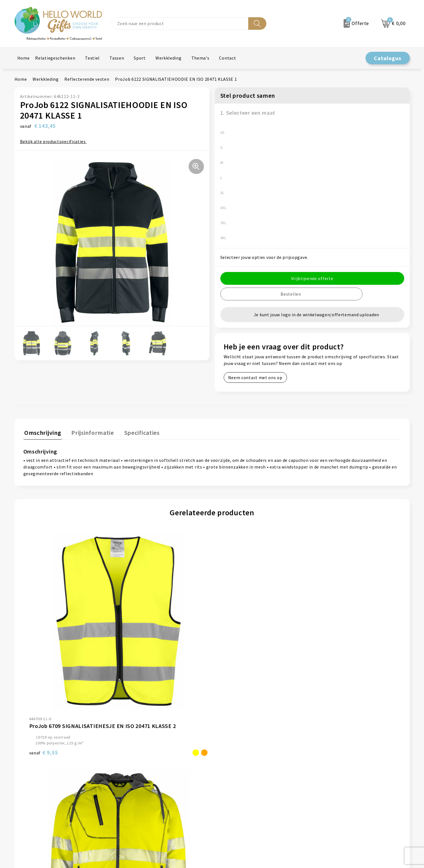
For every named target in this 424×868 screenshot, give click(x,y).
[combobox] (180, 24)
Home (24, 58)
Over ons (130, 722)
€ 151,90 (141, 661)
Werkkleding (169, 58)
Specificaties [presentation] (137, 432)
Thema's (200, 58)
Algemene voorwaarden (342, 722)
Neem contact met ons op (255, 377)
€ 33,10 (234, 655)
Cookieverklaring (335, 730)
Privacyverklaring (335, 739)
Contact (227, 58)
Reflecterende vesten (87, 79)
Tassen (117, 58)
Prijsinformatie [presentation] (90, 432)
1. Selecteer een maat (248, 113)
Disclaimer (328, 747)
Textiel (92, 58)
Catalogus (388, 58)
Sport (140, 58)
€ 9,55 (44, 655)
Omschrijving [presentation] (42, 432)
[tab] (42, 433)
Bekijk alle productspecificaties (55, 141)
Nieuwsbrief (133, 730)
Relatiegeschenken (55, 58)
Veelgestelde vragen (142, 739)
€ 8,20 (327, 655)
